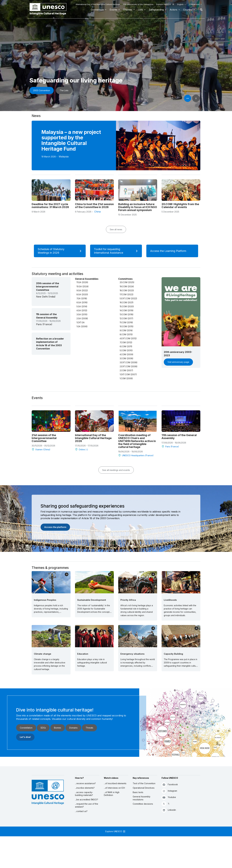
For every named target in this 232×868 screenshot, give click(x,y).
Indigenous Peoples (45, 600)
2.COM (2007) (126, 370)
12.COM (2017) (126, 319)
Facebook (170, 785)
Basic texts (138, 792)
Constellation (26, 728)
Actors (173, 10)
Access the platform (55, 527)
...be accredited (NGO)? (87, 800)
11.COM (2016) (126, 323)
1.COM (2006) (126, 378)
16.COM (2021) (127, 303)
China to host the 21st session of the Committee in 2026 (94, 206)
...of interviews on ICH (114, 788)
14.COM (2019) (127, 311)
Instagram (169, 791)
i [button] (196, 98)
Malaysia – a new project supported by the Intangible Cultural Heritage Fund (71, 140)
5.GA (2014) (82, 307)
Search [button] (200, 10)
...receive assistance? (85, 783)
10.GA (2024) (82, 287)
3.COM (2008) (126, 358)
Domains (73, 728)
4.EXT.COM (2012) (128, 338)
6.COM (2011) (126, 346)
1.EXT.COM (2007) (128, 374)
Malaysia (64, 157)
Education (83, 654)
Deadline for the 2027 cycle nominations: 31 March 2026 (50, 206)
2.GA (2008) (82, 319)
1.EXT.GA (80, 323)
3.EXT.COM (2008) (129, 362)
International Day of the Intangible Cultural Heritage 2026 (93, 438)
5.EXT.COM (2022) (128, 299)
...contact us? (81, 811)
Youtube (169, 797)
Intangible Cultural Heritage (48, 13)
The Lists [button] (64, 90)
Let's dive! (25, 737)
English (180, 4)
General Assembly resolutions (142, 798)
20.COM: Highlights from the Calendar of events (180, 206)
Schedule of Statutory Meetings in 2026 (61, 251)
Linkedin (169, 810)
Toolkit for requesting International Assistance (117, 251)
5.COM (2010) (126, 350)
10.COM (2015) (127, 326)
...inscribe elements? (85, 788)
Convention (97, 10)
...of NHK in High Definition (112, 794)
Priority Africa (128, 600)
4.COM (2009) (126, 354)
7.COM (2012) (126, 342)
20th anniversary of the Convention (138, 4)
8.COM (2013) (126, 334)
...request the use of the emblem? (87, 805)
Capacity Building (173, 654)
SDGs (43, 728)
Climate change (43, 654)
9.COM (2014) (126, 330)
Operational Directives (144, 788)
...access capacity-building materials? (84, 794)
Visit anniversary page (178, 362)
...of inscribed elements (115, 783)
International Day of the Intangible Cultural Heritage (98, 4)
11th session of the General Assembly (179, 437)
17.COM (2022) (127, 295)
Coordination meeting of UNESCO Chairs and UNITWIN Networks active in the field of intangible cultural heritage (137, 441)
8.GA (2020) (82, 295)
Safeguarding (156, 10)
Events (113, 10)
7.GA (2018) (82, 299)
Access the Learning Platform (172, 251)
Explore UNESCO (165, 4)
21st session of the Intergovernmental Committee (44, 438)
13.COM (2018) (127, 315)
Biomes (58, 728)
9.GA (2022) (82, 291)
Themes (128, 10)
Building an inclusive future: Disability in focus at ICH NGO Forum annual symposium (138, 207)
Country (188, 10)
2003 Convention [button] (42, 90)
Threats (89, 728)
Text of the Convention (144, 783)
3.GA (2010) (82, 315)
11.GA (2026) (82, 282)
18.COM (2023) (127, 291)
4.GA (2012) (82, 311)
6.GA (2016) (82, 303)
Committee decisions (143, 804)
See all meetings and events (116, 470)
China (97, 212)
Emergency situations (132, 654)
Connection (194, 4)
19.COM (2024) (127, 287)
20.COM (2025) (127, 282)
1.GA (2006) (82, 326)
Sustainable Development (92, 600)
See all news (116, 229)
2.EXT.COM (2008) (129, 366)
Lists (140, 10)
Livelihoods (170, 600)
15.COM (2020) (127, 307)
